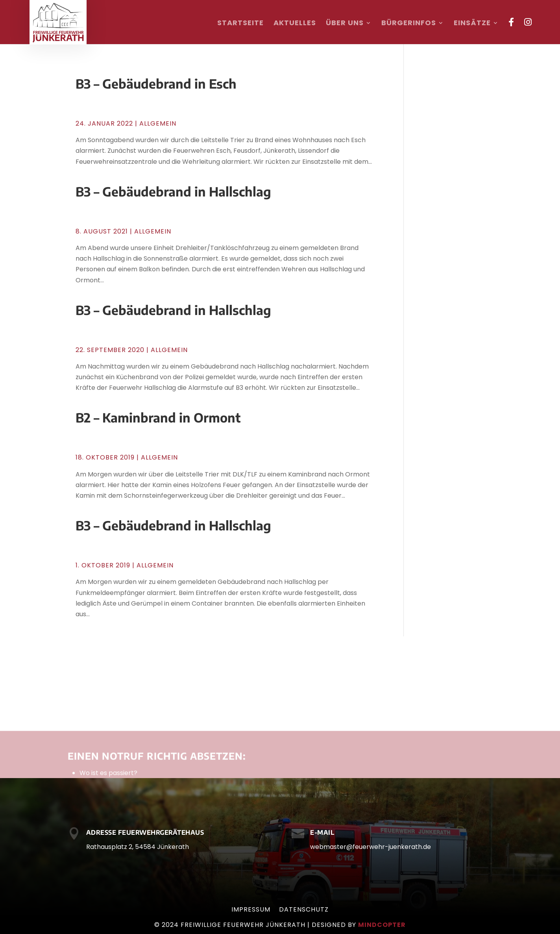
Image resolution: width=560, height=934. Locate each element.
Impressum (251, 910)
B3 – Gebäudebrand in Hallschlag (173, 191)
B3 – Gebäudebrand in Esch (156, 83)
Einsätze (472, 24)
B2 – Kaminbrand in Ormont (158, 417)
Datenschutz (304, 910)
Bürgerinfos (409, 24)
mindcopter (382, 925)
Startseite (240, 24)
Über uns (345, 24)
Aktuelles (295, 24)
